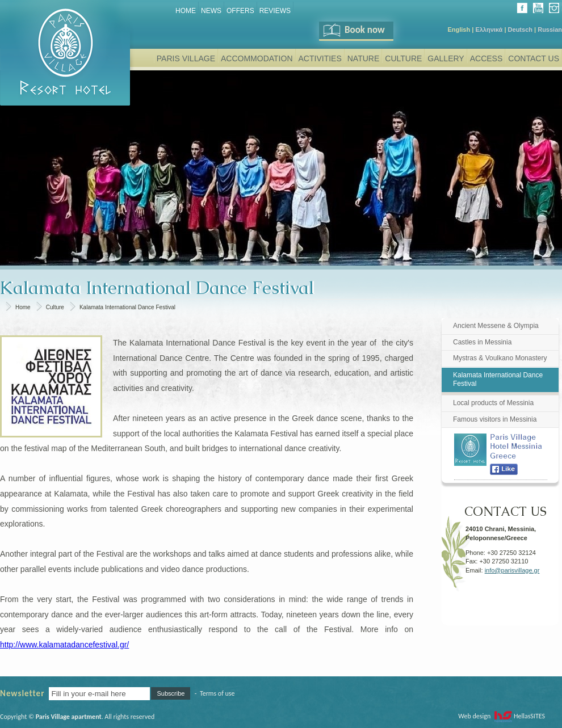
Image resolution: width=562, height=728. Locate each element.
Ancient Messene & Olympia (496, 326)
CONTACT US (506, 507)
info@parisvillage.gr (512, 570)
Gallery (446, 58)
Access (486, 58)
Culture (403, 58)
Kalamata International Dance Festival (127, 307)
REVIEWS (275, 11)
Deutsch (520, 30)
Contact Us (534, 58)
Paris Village (186, 58)
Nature (364, 58)
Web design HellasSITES (502, 716)
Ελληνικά (489, 30)
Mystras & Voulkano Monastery (500, 358)
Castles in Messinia (482, 342)
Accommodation (257, 58)
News (211, 11)
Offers (240, 11)
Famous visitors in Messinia (495, 419)
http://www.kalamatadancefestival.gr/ (64, 645)
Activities (320, 58)
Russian (550, 30)
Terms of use (217, 693)
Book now (353, 30)
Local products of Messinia (493, 403)
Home (186, 11)
